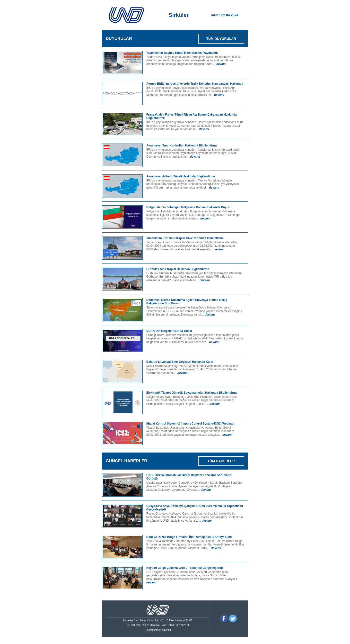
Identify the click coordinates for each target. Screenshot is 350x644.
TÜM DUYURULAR (221, 39)
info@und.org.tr (163, 630)
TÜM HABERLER (221, 461)
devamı (221, 64)
